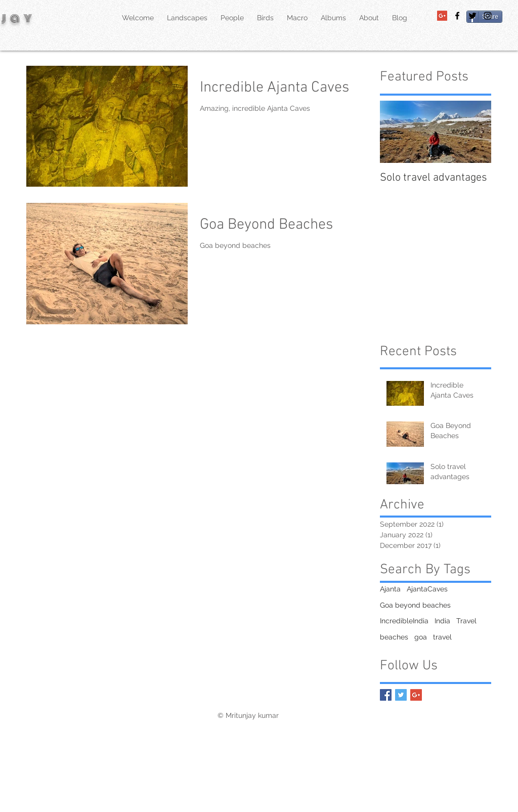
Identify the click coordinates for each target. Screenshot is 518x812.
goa (421, 637)
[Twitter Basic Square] (401, 695)
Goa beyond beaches (415, 605)
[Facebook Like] (471, 715)
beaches (394, 637)
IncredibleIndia (404, 621)
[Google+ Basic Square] (416, 695)
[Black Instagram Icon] (488, 16)
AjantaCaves (427, 589)
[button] (369, 18)
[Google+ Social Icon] (442, 16)
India (442, 621)
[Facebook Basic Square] (386, 695)
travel (442, 637)
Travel (466, 621)
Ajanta (390, 589)
